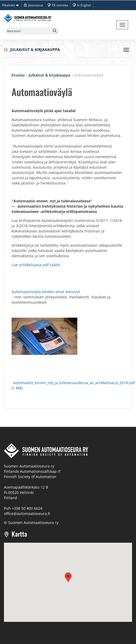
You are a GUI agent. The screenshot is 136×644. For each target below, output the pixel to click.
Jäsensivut (36, 5)
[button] (68, 577)
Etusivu (18, 75)
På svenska (60, 5)
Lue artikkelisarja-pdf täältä (36, 265)
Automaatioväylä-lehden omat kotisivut (46, 292)
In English (84, 5)
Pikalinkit (11, 5)
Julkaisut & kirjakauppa (35, 49)
